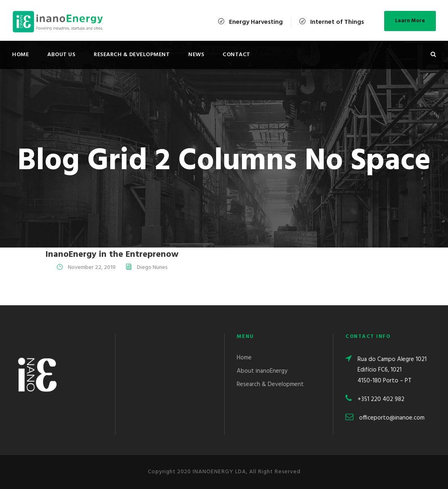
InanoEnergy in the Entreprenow (112, 255)
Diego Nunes (152, 268)
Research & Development (132, 55)
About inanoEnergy (262, 371)
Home (20, 55)
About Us (61, 55)
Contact (237, 55)
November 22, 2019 (92, 268)
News (196, 55)
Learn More (410, 21)
